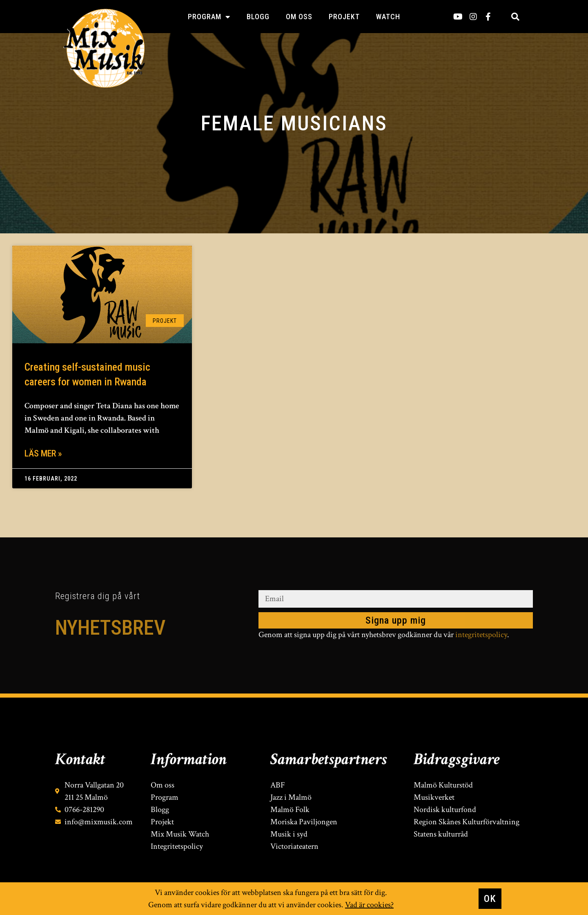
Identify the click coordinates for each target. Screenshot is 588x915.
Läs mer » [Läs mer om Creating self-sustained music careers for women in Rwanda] (43, 453)
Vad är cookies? (369, 905)
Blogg (258, 17)
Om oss (299, 17)
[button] (515, 17)
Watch (388, 17)
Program (209, 17)
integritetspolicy (481, 635)
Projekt (344, 17)
